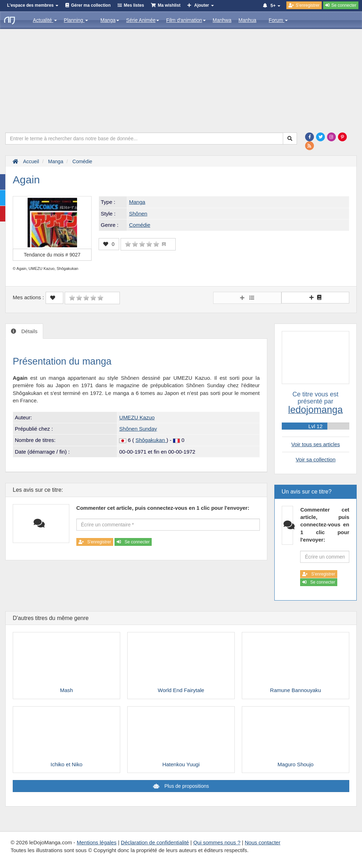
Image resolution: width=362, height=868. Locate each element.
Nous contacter (262, 842)
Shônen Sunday (138, 429)
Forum (278, 20)
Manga (110, 20)
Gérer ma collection (91, 5)
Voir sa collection (316, 459)
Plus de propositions (186, 786)
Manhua (248, 20)
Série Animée (143, 20)
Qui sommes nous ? (217, 842)
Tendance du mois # (52, 255)
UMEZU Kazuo (137, 417)
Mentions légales (97, 842)
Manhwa (222, 20)
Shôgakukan (151, 440)
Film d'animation (186, 20)
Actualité (45, 20)
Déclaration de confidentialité (155, 842)
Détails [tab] (29, 331)
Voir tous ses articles (316, 444)
